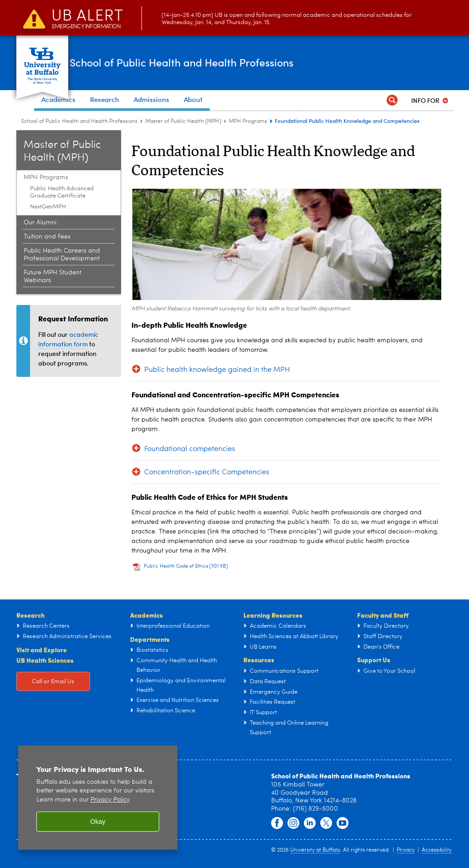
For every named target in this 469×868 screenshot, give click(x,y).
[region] (98, 798)
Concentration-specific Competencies (207, 472)
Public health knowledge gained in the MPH (217, 370)
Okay (98, 822)
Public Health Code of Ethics (186, 566)
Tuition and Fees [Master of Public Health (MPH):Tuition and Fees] (47, 237)
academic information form (68, 339)
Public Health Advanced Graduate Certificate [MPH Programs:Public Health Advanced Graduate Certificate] (62, 192)
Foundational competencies (190, 449)
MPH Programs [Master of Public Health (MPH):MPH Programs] (248, 122)
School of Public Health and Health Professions (226, 62)
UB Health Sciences (45, 660)
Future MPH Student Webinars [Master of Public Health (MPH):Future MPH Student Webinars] (53, 277)
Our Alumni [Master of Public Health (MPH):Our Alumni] (40, 223)
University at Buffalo (315, 850)
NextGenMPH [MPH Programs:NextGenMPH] (48, 207)
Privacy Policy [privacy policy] (110, 800)
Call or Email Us (53, 682)
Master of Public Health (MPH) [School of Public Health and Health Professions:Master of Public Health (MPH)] (183, 122)
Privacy (406, 850)
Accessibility (437, 850)
